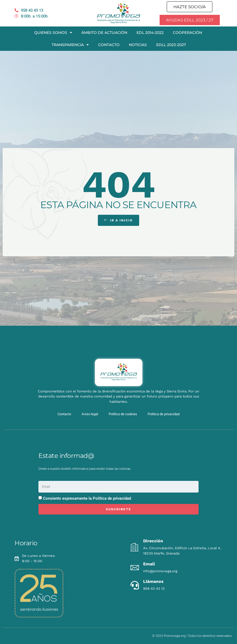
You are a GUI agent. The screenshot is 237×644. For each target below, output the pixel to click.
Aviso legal (90, 414)
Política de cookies (123, 414)
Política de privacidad (112, 498)
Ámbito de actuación (104, 33)
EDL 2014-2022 (150, 33)
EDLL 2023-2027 (171, 45)
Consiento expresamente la (87, 498)
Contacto (109, 45)
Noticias (138, 45)
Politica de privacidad (164, 414)
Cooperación (187, 33)
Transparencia (70, 45)
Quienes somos (53, 33)
